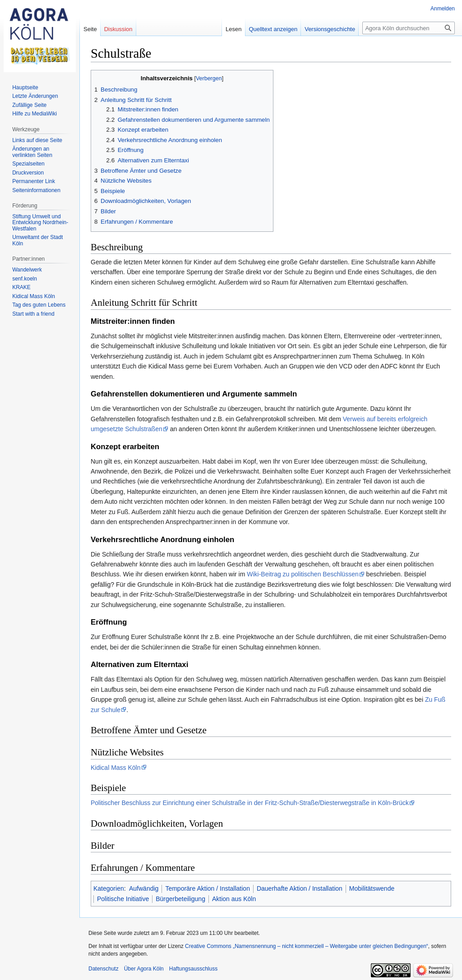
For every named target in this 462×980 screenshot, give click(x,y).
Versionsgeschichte (330, 29)
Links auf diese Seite (37, 140)
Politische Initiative (123, 899)
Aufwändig (144, 888)
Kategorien (109, 888)
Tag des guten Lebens (39, 305)
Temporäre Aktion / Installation (208, 888)
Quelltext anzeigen (273, 29)
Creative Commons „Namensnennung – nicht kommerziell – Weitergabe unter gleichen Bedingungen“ (307, 946)
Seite (90, 29)
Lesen (233, 29)
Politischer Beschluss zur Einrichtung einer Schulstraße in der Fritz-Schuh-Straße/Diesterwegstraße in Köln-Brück (250, 803)
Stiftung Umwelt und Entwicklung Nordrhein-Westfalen (40, 223)
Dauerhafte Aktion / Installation (300, 888)
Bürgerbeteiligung (180, 899)
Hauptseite (25, 87)
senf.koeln (25, 279)
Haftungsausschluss (193, 969)
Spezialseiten (28, 164)
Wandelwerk (27, 270)
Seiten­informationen (36, 190)
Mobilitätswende (372, 888)
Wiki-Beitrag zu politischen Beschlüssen (303, 574)
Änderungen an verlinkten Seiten (32, 152)
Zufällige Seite (29, 105)
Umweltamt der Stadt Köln (37, 240)
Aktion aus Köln (234, 899)
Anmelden (443, 9)
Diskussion (118, 29)
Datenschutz (104, 969)
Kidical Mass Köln (116, 768)
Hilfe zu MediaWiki (35, 114)
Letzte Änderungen (35, 96)
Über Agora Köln (144, 969)
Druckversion (28, 173)
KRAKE (21, 287)
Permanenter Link (34, 181)
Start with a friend (33, 314)
